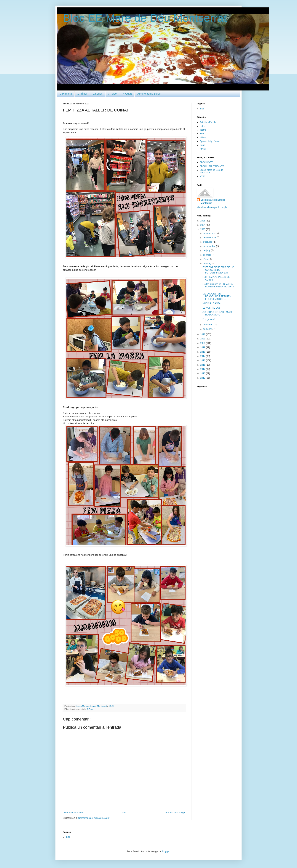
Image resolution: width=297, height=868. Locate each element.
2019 (203, 347)
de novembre (210, 237)
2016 (203, 360)
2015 (203, 365)
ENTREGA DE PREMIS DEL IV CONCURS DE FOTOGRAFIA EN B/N (218, 270)
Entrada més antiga (175, 813)
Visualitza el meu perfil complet (212, 207)
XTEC (203, 176)
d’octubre (208, 242)
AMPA (203, 149)
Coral (202, 145)
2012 (203, 378)
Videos (203, 137)
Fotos (202, 126)
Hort (202, 134)
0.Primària (66, 94)
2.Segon (98, 94)
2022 (203, 334)
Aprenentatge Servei (149, 94)
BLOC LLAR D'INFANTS (212, 166)
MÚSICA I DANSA (211, 303)
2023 (203, 229)
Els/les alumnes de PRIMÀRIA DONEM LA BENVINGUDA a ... (218, 287)
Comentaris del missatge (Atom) (94, 818)
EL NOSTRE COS (211, 308)
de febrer (208, 325)
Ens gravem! (209, 319)
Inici (124, 813)
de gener (208, 329)
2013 (203, 373)
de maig (207, 255)
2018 (203, 352)
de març (207, 264)
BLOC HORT (206, 162)
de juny (207, 250)
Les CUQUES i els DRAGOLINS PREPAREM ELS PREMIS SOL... (217, 296)
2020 (203, 343)
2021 (203, 339)
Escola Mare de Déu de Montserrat (213, 201)
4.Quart (127, 94)
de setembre (210, 246)
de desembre (210, 233)
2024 (203, 225)
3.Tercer (113, 94)
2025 (203, 221)
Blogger (166, 851)
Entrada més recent (74, 813)
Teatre (203, 130)
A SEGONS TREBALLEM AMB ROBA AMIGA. (218, 313)
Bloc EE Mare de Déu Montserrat (145, 18)
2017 (203, 356)
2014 (203, 369)
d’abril (206, 259)
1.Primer (82, 94)
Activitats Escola (208, 122)
